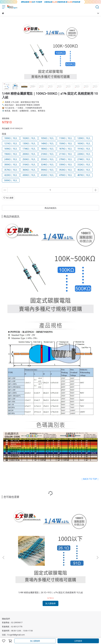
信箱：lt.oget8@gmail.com (13, 573)
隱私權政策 (34, 588)
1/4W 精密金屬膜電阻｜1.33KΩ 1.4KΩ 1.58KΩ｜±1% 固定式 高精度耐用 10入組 (81, 532)
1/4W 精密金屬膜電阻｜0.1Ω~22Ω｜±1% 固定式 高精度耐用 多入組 (50, 532)
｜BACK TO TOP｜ (90, 479)
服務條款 (25, 588)
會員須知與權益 (8, 599)
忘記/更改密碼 (53, 599)
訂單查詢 (42, 599)
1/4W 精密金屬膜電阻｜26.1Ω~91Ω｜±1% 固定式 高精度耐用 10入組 (20, 532)
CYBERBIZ (65, 634)
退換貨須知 (15, 588)
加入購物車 (35, 641)
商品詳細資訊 (50, 208)
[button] (97, 527)
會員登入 (34, 599)
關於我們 (6, 588)
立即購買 (78, 641)
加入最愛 (8, 198)
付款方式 (20, 599)
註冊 (27, 599)
